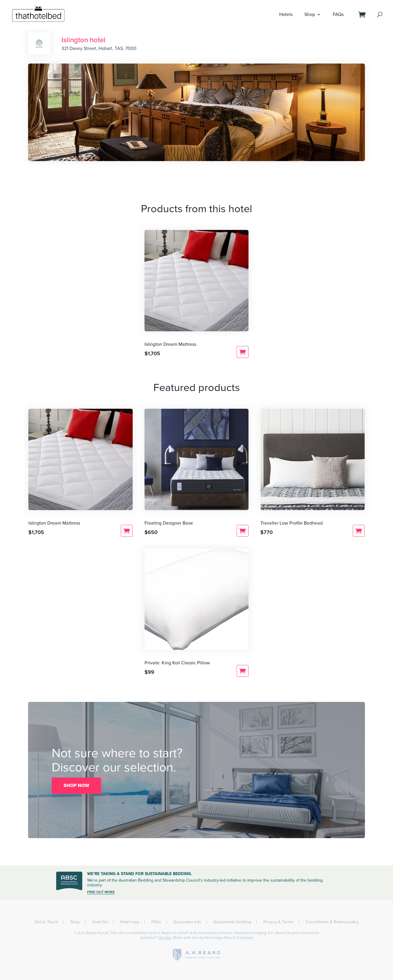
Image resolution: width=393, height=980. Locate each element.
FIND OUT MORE (101, 892)
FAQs (338, 14)
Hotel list (100, 922)
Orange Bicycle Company (232, 938)
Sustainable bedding (232, 922)
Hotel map (130, 922)
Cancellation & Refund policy (332, 922)
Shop (310, 14)
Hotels (286, 14)
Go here (165, 938)
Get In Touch (46, 922)
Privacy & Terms (278, 922)
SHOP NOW (76, 786)
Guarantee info (187, 922)
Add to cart (243, 352)
